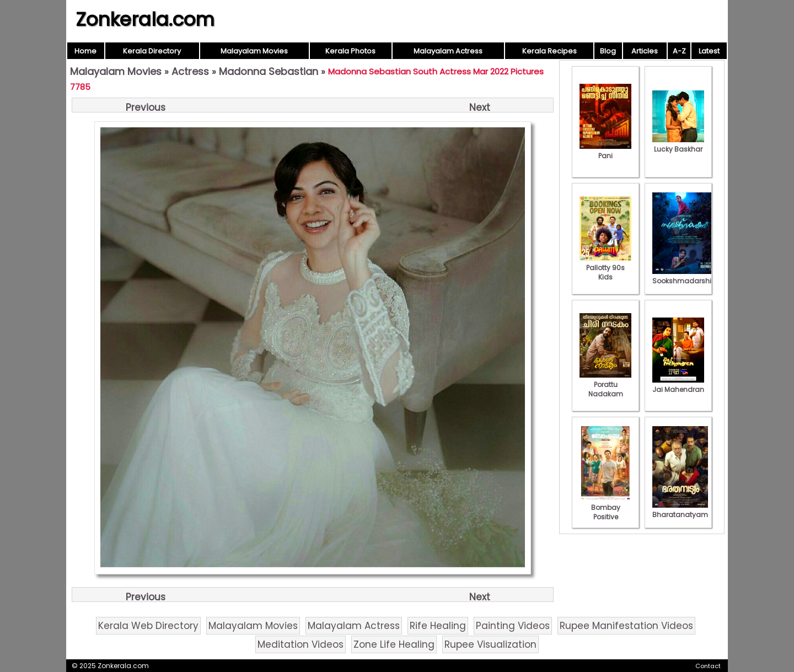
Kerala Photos (350, 51)
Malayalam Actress (448, 51)
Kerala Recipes (549, 51)
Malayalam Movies (254, 51)
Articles (645, 51)
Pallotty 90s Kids (605, 268)
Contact (708, 666)
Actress (190, 71)
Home (85, 51)
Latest (709, 51)
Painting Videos (513, 626)
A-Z (679, 51)
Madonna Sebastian (269, 71)
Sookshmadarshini (685, 276)
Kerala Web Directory (148, 626)
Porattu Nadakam (605, 385)
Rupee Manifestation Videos (626, 626)
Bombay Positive (605, 507)
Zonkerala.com (145, 19)
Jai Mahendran (678, 385)
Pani (605, 151)
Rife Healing (438, 626)
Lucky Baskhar (678, 144)
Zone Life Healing (394, 644)
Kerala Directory (152, 51)
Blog (608, 51)
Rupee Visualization (490, 644)
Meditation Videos (301, 644)
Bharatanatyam (680, 510)
